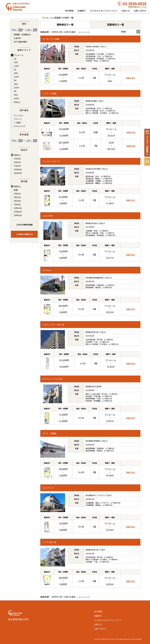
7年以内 (17, 204)
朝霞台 (98, 183)
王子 (99, 108)
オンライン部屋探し (147, 145)
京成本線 (89, 396)
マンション (19, 115)
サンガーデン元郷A (51, 39)
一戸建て (18, 123)
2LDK (16, 77)
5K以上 (17, 102)
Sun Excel (47, 270)
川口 (99, 56)
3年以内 (17, 197)
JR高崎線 (89, 231)
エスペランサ (48, 488)
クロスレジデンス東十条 (53, 325)
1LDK (16, 66)
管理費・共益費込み (22, 34)
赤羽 (96, 61)
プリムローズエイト (51, 161)
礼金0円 (17, 38)
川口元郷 (100, 54)
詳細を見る (131, 78)
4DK (16, 95)
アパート (18, 119)
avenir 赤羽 (47, 216)
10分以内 (18, 169)
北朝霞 (98, 181)
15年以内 (18, 212)
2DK (16, 73)
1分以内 (17, 159)
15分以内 (18, 173)
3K (15, 80)
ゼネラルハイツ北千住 (52, 379)
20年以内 (18, 215)
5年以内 (17, 201)
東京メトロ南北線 (92, 111)
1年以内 (17, 194)
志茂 (102, 233)
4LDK (16, 98)
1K (15, 59)
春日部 (98, 287)
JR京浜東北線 (90, 56)
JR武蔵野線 (90, 181)
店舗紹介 (82, 11)
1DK (16, 62)
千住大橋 (97, 396)
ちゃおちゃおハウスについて (104, 11)
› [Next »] (90, 32)
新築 (16, 190)
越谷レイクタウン (102, 503)
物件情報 (69, 11)
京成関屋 (97, 401)
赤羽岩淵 (100, 58)
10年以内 (18, 208)
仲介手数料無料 (21, 42)
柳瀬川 (98, 179)
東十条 (100, 340)
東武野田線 (89, 287)
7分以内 (17, 166)
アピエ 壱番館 (49, 433)
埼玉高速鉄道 (90, 54)
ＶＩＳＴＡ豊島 (49, 93)
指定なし (18, 155)
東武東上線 (89, 176)
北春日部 (100, 285)
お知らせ (126, 11)
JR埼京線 (89, 61)
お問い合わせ (140, 11)
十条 (96, 342)
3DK (16, 84)
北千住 (104, 394)
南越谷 (98, 505)
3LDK (16, 88)
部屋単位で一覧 (116, 24)
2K (15, 70)
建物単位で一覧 (65, 24)
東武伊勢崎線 (90, 285)
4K (15, 91)
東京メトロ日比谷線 (93, 394)
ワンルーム (19, 55)
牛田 (99, 398)
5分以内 (17, 162)
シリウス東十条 (49, 542)
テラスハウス (20, 126)
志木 (97, 176)
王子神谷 (103, 113)
